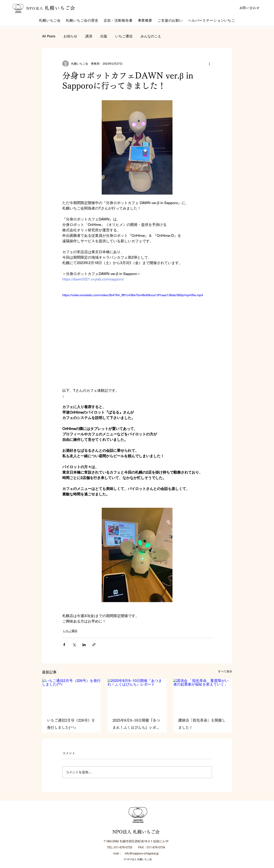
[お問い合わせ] (245, 8)
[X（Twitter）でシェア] (74, 645)
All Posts (49, 36)
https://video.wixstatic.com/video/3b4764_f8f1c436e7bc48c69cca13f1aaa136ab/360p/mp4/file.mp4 (133, 295)
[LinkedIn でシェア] (84, 645)
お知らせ (70, 36)
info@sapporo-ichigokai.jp (142, 853)
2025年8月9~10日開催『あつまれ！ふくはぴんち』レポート (136, 725)
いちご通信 (124, 36)
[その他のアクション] (209, 64)
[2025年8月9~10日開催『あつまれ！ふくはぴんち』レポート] (137, 695)
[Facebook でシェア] (64, 645)
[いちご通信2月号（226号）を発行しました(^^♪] (71, 695)
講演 (89, 36)
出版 (104, 36)
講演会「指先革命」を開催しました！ (202, 724)
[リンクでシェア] (94, 645)
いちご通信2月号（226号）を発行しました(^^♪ (71, 724)
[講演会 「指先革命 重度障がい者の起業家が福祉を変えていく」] (203, 695)
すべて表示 (225, 671)
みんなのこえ (151, 36)
